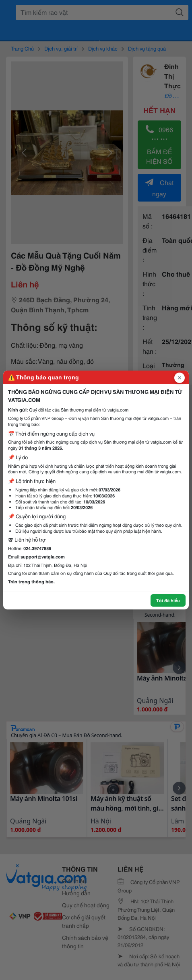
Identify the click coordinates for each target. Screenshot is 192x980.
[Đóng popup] (180, 378)
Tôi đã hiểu (168, 600)
